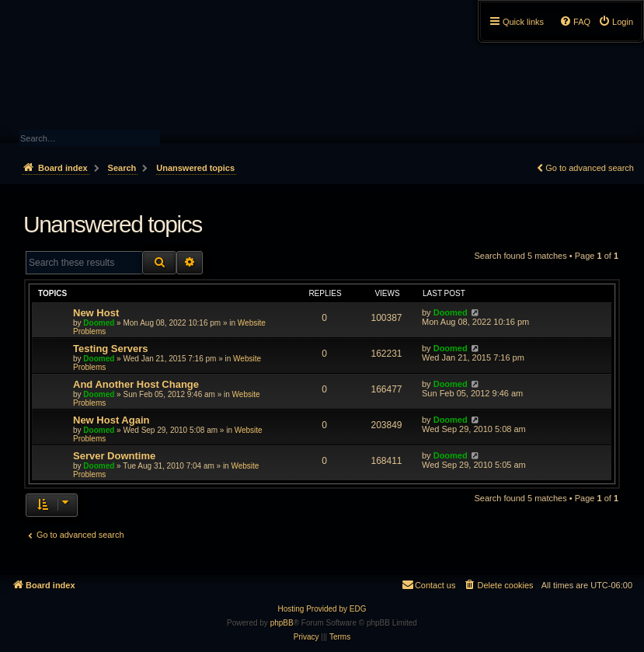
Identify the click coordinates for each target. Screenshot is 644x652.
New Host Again (111, 420)
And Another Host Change (136, 384)
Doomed (99, 323)
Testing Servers (111, 349)
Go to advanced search (590, 168)
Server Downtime (114, 456)
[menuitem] (616, 22)
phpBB (282, 623)
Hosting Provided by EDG (322, 609)
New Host (96, 313)
